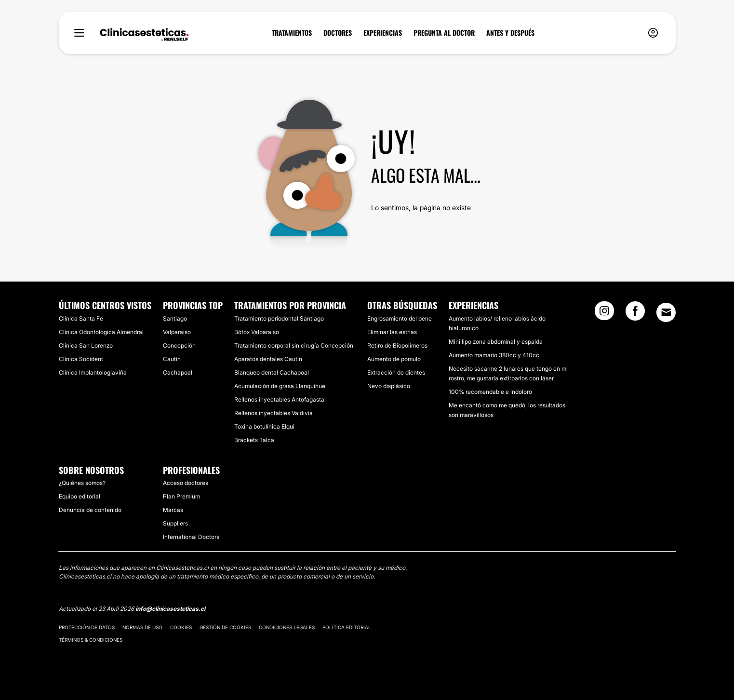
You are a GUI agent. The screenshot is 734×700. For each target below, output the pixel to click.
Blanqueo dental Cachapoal (272, 372)
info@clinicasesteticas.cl (170, 609)
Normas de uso (142, 627)
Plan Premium (181, 496)
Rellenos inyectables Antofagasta (279, 399)
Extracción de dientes (396, 372)
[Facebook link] (635, 314)
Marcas (173, 510)
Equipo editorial (80, 496)
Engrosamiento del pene (400, 318)
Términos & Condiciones (91, 640)
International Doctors (191, 537)
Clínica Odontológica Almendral (101, 332)
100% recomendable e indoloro (490, 392)
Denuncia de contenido (90, 510)
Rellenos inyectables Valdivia (274, 413)
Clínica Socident (81, 359)
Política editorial (347, 627)
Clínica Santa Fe (81, 318)
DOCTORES (338, 33)
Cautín (172, 359)
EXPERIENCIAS (383, 33)
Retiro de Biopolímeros (397, 345)
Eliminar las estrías (392, 332)
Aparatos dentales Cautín (268, 359)
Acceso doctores (186, 483)
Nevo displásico (389, 386)
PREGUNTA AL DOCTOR (444, 33)
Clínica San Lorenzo (86, 345)
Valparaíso (177, 332)
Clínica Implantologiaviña (93, 372)
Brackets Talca (254, 440)
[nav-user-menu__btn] (653, 33)
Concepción (179, 345)
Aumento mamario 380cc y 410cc (494, 355)
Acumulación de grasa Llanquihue (280, 386)
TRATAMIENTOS (292, 33)
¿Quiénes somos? (82, 483)
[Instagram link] (604, 314)
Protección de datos (87, 627)
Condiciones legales (287, 627)
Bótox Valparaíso (257, 332)
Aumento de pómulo (394, 359)
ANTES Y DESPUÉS (510, 33)
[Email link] (666, 312)
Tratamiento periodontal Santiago (279, 318)
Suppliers (175, 523)
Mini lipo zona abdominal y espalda (496, 342)
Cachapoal (178, 372)
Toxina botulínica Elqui (264, 426)
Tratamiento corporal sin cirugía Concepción (294, 345)
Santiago (175, 318)
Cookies (181, 627)
